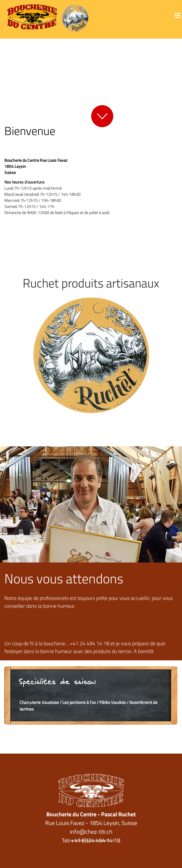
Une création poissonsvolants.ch (91, 840)
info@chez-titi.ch (91, 832)
